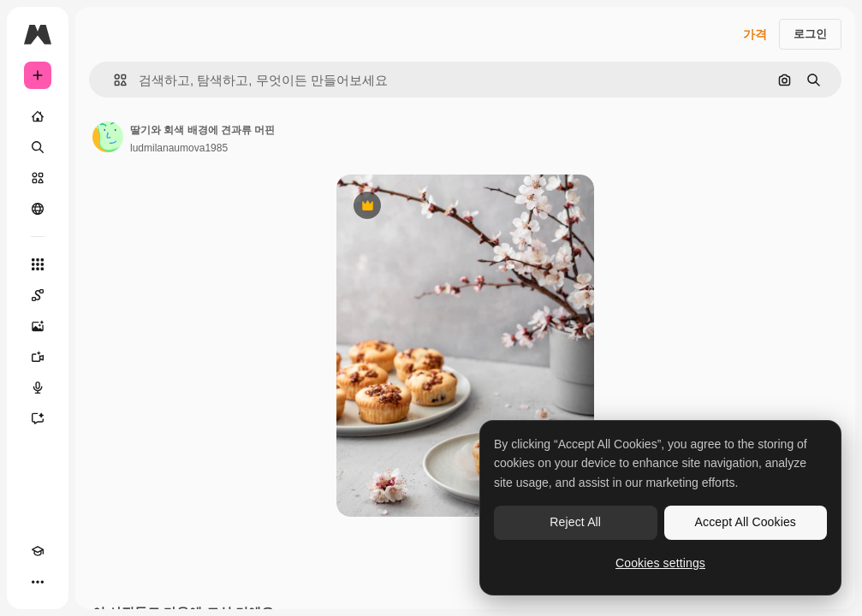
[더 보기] (38, 582)
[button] (113, 80)
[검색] (38, 147)
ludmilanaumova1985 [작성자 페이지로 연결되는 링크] (179, 148)
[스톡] (38, 178)
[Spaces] (38, 295)
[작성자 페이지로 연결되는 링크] (108, 137)
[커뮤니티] (38, 209)
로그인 (810, 34)
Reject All (575, 522)
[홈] (38, 116)
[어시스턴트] (38, 418)
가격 (755, 34)
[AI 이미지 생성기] (38, 326)
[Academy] (38, 551)
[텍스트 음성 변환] (38, 388)
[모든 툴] (38, 264)
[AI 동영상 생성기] (38, 357)
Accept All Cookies (746, 522)
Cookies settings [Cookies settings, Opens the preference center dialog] (660, 563)
